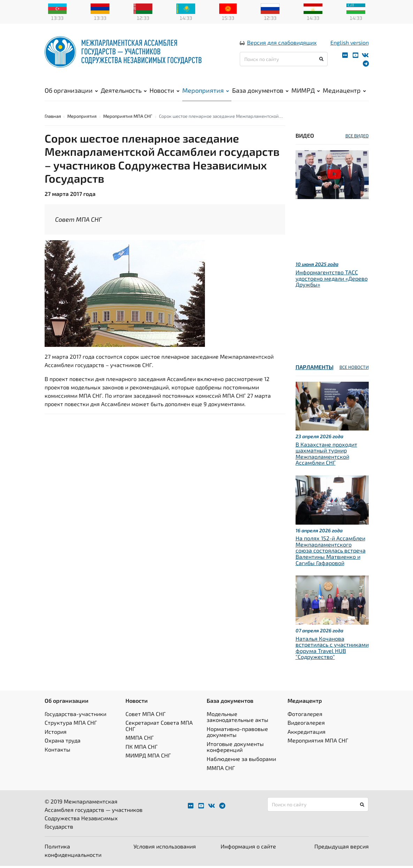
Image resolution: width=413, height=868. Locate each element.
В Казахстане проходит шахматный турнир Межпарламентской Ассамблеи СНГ (326, 455)
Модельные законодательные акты (238, 719)
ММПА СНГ (140, 740)
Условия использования (165, 848)
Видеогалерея (306, 725)
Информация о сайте (248, 848)
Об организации (71, 91)
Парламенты (315, 369)
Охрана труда (63, 742)
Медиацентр (344, 91)
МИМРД (306, 91)
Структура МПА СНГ (71, 725)
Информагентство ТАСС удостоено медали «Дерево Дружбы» (332, 280)
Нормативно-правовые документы (237, 734)
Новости (165, 91)
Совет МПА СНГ (146, 715)
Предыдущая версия (342, 848)
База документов (260, 91)
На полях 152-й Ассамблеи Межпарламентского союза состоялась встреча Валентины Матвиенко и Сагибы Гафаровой (331, 552)
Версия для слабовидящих (282, 43)
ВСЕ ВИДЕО (357, 138)
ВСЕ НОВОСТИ (354, 369)
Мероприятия (206, 91)
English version (350, 43)
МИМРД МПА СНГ (148, 757)
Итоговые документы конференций (235, 749)
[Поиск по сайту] (284, 60)
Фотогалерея (305, 715)
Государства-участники (75, 715)
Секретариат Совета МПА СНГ (159, 728)
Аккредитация (307, 733)
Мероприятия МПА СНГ (128, 118)
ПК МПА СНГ (142, 749)
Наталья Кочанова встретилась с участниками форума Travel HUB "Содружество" (332, 649)
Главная (53, 118)
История (56, 733)
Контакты (58, 751)
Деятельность (124, 91)
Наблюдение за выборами (241, 761)
